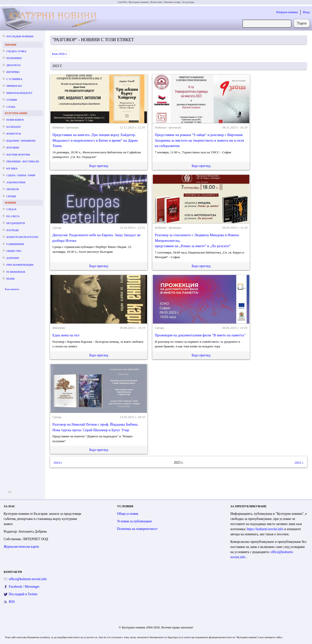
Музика (12, 168)
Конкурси (14, 134)
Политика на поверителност (137, 529)
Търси (302, 23)
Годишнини (15, 244)
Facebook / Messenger (24, 587)
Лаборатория (16, 182)
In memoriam (16, 272)
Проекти (13, 189)
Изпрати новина (287, 12)
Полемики (14, 58)
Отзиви (12, 100)
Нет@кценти (16, 223)
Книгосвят (156, 2)
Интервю (13, 72)
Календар (14, 127)
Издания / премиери (21, 141)
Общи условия (128, 514)
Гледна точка (16, 51)
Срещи (11, 196)
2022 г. (299, 463)
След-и (11, 209)
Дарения (13, 258)
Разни (10, 279)
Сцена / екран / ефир (21, 175)
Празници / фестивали (23, 161)
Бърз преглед (99, 166)
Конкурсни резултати (22, 237)
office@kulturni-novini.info (28, 579)
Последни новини (20, 36)
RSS (12, 602)
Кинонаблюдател (19, 93)
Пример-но (14, 86)
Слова (11, 107)
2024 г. (58, 463)
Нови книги (15, 120)
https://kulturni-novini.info (266, 529)
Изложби (13, 147)
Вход (306, 12)
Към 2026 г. (60, 54)
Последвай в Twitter (23, 594)
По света (13, 216)
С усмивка (14, 79)
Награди (12, 230)
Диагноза (14, 65)
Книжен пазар (172, 2)
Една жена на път (66, 335)
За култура (188, 2)
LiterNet (122, 2)
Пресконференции (20, 265)
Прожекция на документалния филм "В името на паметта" (200, 335)
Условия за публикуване (134, 521)
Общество (14, 251)
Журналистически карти (21, 547)
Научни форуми (18, 155)
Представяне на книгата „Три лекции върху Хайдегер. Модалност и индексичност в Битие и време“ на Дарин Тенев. (95, 140)
